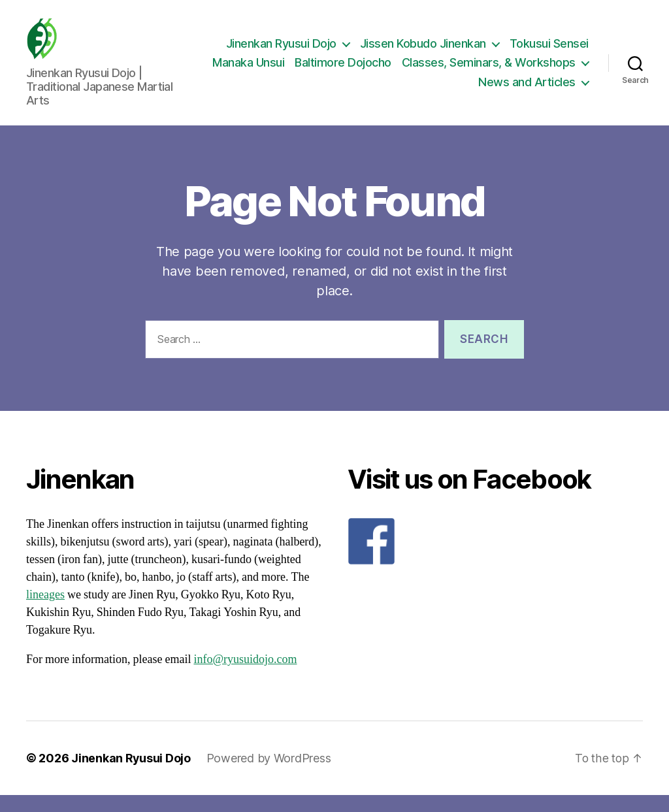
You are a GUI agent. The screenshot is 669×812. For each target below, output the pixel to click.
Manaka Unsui (446, 72)
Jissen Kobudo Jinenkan (423, 52)
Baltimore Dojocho (540, 72)
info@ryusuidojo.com (245, 676)
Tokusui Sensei (549, 52)
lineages (45, 612)
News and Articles (527, 90)
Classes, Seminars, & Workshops (368, 90)
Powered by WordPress (269, 775)
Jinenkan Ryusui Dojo (281, 52)
